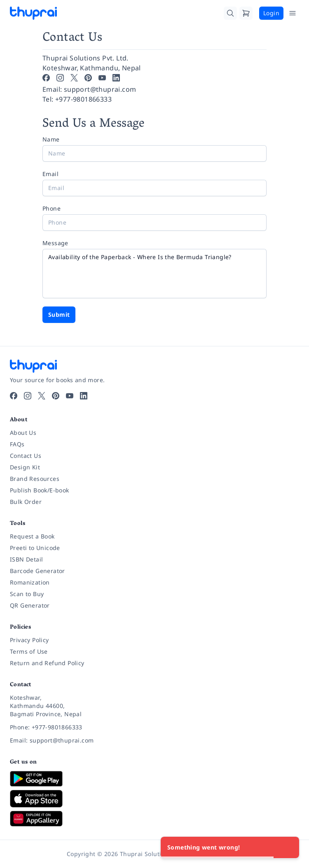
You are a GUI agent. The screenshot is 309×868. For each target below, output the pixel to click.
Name (51, 139)
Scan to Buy (27, 594)
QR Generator (30, 605)
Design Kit (25, 467)
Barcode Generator (37, 571)
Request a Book (32, 536)
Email (50, 174)
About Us (23, 433)
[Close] (288, 847)
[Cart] (246, 13)
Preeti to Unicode (35, 548)
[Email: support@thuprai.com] (154, 740)
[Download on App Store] (154, 799)
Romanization (30, 582)
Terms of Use (29, 651)
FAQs (17, 444)
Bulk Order (26, 502)
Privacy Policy (29, 640)
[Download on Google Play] (154, 779)
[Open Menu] (293, 13)
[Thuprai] (33, 13)
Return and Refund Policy (47, 663)
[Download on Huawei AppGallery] (154, 819)
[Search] (230, 13)
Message (55, 243)
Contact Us (26, 456)
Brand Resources (35, 479)
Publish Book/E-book (40, 490)
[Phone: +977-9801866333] (154, 727)
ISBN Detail (26, 559)
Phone (51, 208)
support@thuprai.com (100, 89)
